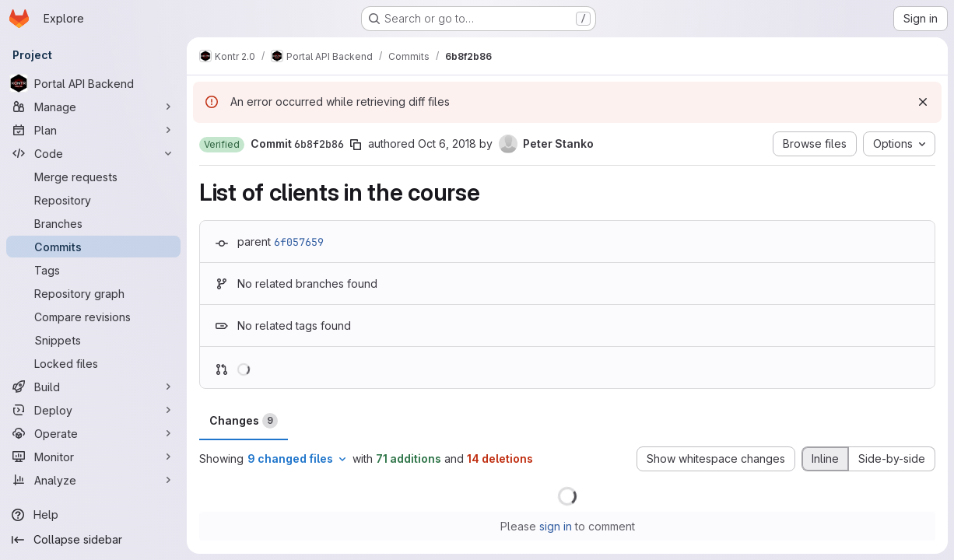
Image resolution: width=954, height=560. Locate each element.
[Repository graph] (93, 293)
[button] (222, 145)
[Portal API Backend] (93, 83)
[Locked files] (93, 363)
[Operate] (93, 433)
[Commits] (93, 247)
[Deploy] (93, 410)
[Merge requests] (93, 177)
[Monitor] (93, 457)
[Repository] (93, 200)
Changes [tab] (244, 421)
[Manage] (93, 107)
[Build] (93, 387)
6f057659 (299, 242)
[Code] (93, 153)
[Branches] (93, 223)
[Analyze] (93, 480)
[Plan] (93, 130)
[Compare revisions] (93, 317)
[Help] (93, 515)
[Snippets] (93, 340)
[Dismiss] (923, 102)
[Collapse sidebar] (93, 540)
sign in (556, 526)
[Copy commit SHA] (356, 145)
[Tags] (93, 270)
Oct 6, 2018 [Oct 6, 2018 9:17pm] (447, 143)
